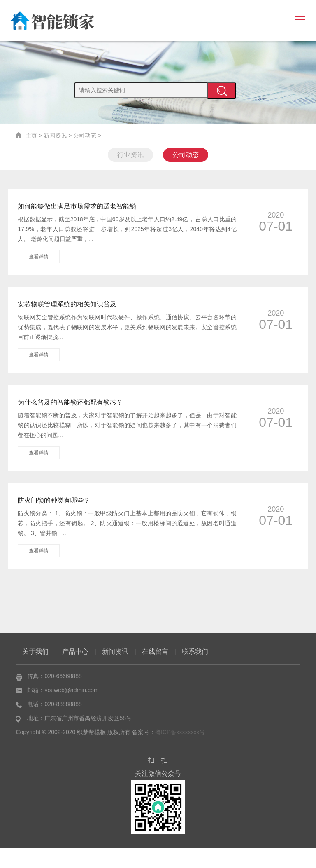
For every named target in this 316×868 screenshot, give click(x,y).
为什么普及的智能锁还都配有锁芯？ (70, 402)
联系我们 (195, 671)
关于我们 (35, 671)
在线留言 (155, 671)
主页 (31, 136)
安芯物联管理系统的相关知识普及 (67, 304)
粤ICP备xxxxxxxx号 (180, 752)
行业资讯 (130, 155)
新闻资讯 (55, 136)
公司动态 (85, 136)
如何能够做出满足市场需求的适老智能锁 (77, 206)
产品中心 (75, 671)
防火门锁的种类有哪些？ (54, 500)
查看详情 (39, 257)
